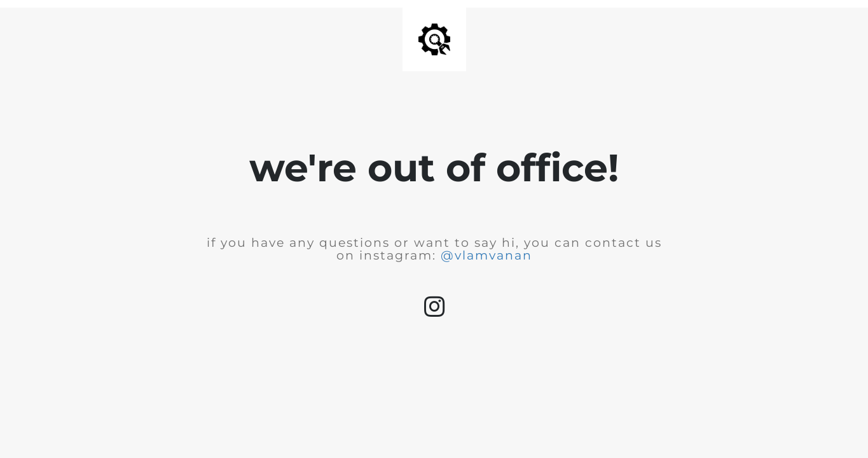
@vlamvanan (486, 255)
